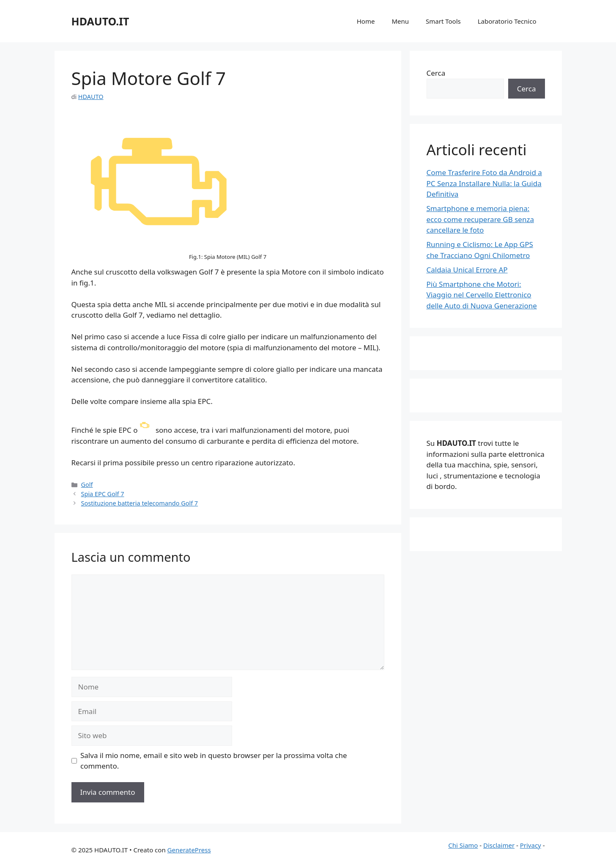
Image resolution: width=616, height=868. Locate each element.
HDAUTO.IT (100, 21)
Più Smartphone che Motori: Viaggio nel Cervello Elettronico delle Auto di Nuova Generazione (482, 295)
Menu (400, 21)
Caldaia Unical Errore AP (467, 270)
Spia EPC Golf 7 (103, 494)
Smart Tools (443, 21)
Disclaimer (499, 845)
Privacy (531, 845)
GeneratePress (189, 850)
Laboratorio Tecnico (507, 21)
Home (366, 21)
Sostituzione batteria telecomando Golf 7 (140, 503)
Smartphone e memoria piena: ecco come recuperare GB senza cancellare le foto (480, 219)
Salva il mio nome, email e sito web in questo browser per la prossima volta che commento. (214, 761)
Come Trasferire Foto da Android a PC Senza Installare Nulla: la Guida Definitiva (484, 183)
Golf (87, 485)
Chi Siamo (463, 845)
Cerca (436, 73)
